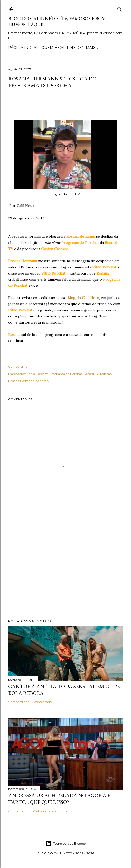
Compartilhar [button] (18, 366)
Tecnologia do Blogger (66, 844)
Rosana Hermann (21, 381)
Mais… (92, 48)
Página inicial (23, 48)
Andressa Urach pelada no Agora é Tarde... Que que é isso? (59, 799)
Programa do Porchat (66, 374)
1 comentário (42, 702)
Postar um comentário (50, 811)
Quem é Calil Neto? (62, 48)
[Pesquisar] (120, 8)
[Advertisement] (65, 570)
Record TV (91, 374)
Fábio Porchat (37, 374)
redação (106, 374)
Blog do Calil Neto (83, 298)
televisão (42, 381)
